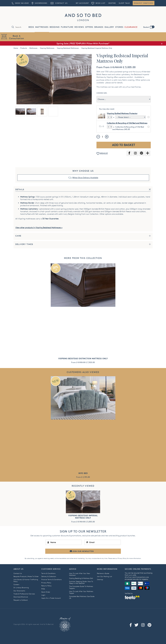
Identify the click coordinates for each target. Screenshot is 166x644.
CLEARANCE (131, 27)
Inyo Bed (83, 473)
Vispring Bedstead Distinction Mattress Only (83, 359)
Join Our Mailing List (104, 576)
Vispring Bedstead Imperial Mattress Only (83, 517)
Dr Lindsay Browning (21, 588)
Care (18, 236)
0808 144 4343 (20, 3)
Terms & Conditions (48, 573)
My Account (82, 3)
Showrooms (40, 3)
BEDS (31, 27)
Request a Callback (21, 600)
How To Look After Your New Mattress (80, 574)
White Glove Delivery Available (85, 178)
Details (20, 189)
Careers (16, 584)
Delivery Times (24, 244)
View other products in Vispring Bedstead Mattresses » (39, 228)
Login (43, 595)
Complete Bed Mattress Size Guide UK (82, 597)
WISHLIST (102, 154)
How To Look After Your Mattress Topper (81, 592)
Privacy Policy (122, 558)
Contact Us (59, 3)
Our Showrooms (19, 591)
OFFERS (89, 27)
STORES (119, 27)
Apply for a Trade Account (51, 598)
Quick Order (46, 592)
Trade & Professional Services (24, 594)
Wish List (98, 3)
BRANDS (99, 27)
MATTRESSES (42, 27)
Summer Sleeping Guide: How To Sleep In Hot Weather (81, 582)
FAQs (43, 589)
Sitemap (100, 579)
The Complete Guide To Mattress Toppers (81, 587)
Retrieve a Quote (103, 573)
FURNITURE (67, 27)
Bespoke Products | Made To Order (26, 576)
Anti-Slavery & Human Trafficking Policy (26, 580)
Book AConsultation (17, 37)
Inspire (112, 3)
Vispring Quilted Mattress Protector (122, 113)
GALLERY (109, 27)
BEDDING (55, 27)
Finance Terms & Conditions (52, 579)
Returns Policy (46, 586)
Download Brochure (21, 597)
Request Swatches (144, 3)
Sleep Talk (124, 3)
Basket (149, 27)
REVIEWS (79, 27)
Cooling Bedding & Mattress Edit (81, 578)
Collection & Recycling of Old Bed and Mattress (127, 123)
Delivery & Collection (49, 576)
